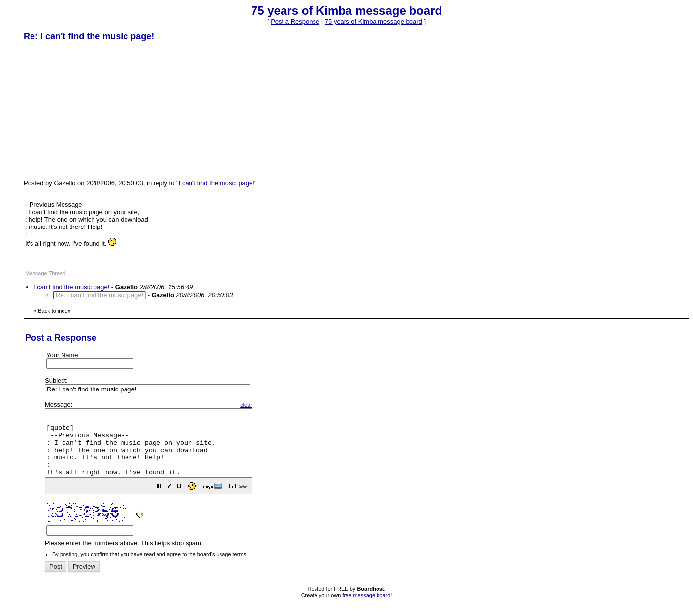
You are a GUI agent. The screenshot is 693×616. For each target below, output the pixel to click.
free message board (366, 609)
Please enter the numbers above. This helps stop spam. (363, 481)
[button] (184, 501)
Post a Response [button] (295, 21)
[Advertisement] (97, 110)
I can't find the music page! (217, 183)
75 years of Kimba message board (374, 21)
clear (271, 405)
